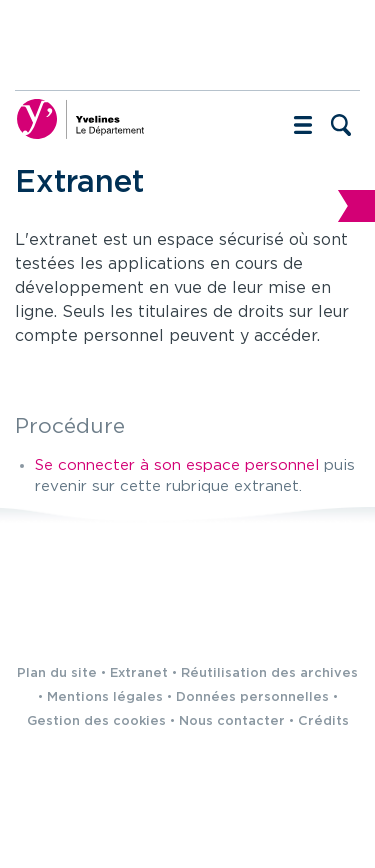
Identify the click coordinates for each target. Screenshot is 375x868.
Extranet (139, 673)
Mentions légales (105, 697)
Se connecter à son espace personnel (177, 465)
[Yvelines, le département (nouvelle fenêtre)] (80, 119)
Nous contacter (232, 721)
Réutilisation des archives (269, 673)
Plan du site (57, 673)
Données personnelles (252, 697)
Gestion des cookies (96, 721)
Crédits (323, 721)
